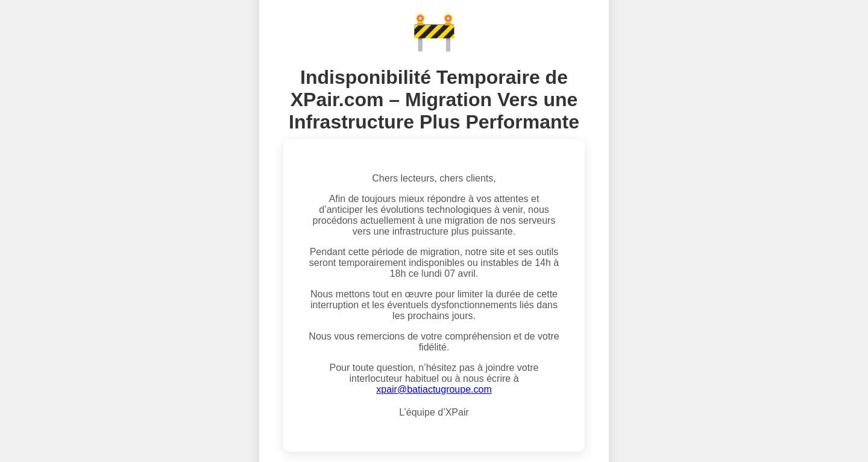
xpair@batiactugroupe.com (434, 389)
